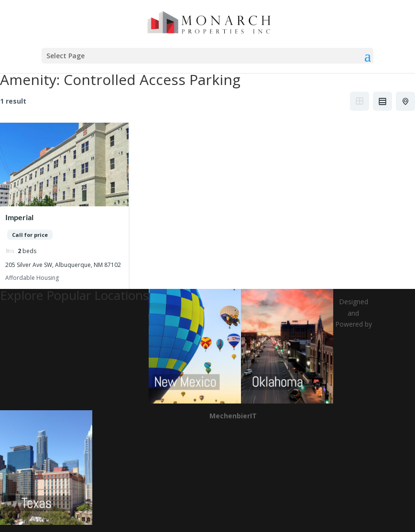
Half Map (406, 101)
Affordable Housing (32, 278)
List (382, 101)
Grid (360, 101)
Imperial (19, 217)
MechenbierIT (233, 416)
